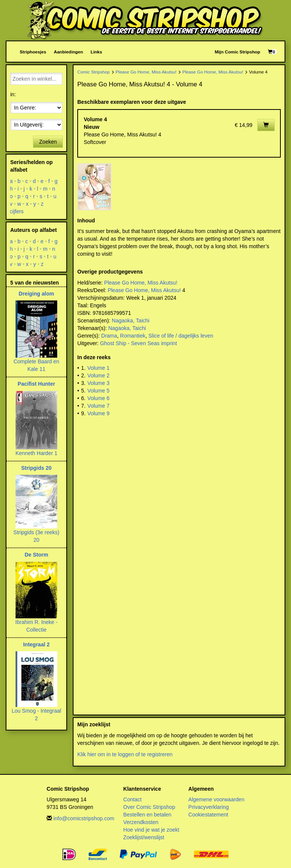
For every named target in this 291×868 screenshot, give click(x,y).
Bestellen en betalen (147, 815)
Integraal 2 (36, 644)
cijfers (17, 211)
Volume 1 (99, 368)
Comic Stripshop (94, 72)
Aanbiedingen (68, 52)
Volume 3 (99, 383)
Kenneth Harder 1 (37, 453)
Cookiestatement (208, 815)
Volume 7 (99, 406)
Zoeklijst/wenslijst (144, 837)
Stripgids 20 (36, 468)
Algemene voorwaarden (216, 799)
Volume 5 (99, 391)
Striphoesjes (33, 52)
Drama (109, 336)
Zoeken (48, 142)
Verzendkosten (141, 822)
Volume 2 (99, 375)
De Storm (36, 555)
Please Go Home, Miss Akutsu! (146, 72)
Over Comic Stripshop (149, 807)
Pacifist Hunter (37, 384)
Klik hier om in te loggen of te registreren (125, 754)
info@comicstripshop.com (84, 818)
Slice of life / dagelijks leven (181, 336)
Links (96, 52)
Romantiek (133, 336)
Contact (132, 799)
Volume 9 (99, 413)
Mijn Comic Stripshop (238, 52)
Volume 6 (99, 398)
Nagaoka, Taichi (131, 321)
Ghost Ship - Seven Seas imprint (138, 343)
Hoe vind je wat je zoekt (151, 830)
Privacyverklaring (209, 807)
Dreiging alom (36, 294)
